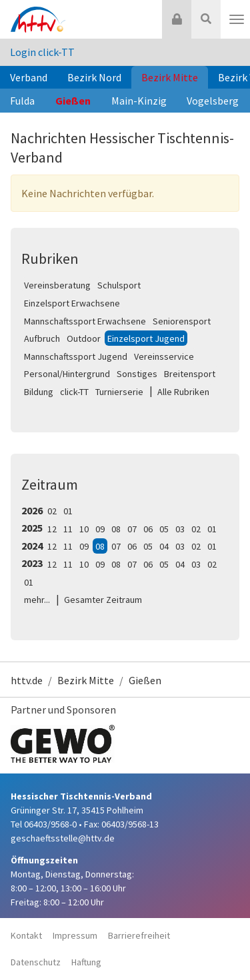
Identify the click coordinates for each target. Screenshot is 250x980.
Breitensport (190, 374)
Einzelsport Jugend (146, 338)
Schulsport (119, 285)
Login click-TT (42, 52)
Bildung (39, 392)
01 (68, 511)
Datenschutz (36, 962)
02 (52, 511)
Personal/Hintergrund (67, 374)
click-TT (74, 392)
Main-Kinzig (139, 101)
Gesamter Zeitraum (103, 600)
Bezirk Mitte (170, 77)
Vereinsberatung (57, 285)
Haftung (86, 962)
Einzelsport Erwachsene (72, 303)
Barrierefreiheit (139, 935)
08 (116, 529)
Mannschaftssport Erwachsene (85, 321)
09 (100, 529)
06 (148, 529)
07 (132, 529)
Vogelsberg (213, 101)
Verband (29, 77)
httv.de (27, 680)
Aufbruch (42, 338)
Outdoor (84, 338)
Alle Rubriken (183, 392)
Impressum (75, 935)
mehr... (37, 600)
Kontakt (26, 935)
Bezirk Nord (94, 77)
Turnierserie (119, 392)
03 (180, 529)
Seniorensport (182, 321)
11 (68, 529)
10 (84, 529)
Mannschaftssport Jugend (76, 356)
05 (164, 529)
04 (164, 546)
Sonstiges (137, 374)
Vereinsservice (164, 356)
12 (52, 529)
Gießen (73, 101)
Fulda (22, 101)
